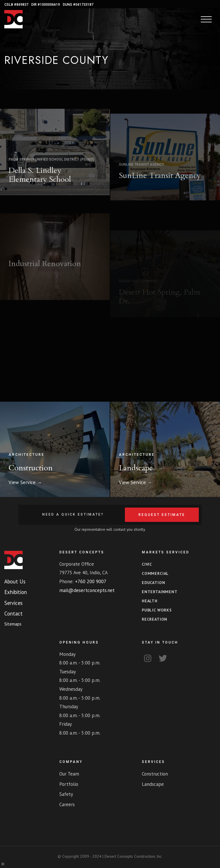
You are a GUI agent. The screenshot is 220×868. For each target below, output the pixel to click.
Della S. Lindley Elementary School (40, 186)
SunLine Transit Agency (141, 186)
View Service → (25, 482)
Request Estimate (162, 515)
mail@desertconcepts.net (87, 590)
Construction (31, 468)
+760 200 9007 (91, 581)
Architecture (26, 455)
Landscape (136, 468)
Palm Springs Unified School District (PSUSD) (51, 171)
